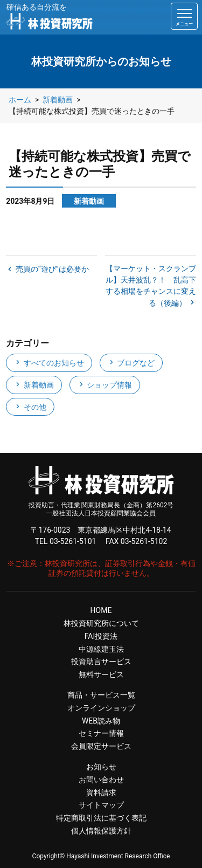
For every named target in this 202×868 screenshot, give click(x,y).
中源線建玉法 (101, 649)
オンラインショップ (101, 708)
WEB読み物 (101, 721)
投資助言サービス (101, 662)
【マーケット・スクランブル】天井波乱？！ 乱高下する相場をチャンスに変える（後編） (151, 286)
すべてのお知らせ (49, 363)
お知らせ (101, 767)
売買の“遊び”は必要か (51, 269)
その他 (30, 407)
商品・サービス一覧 (101, 695)
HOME (101, 610)
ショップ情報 (105, 385)
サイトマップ (101, 805)
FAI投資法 (101, 636)
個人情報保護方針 (101, 831)
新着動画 (34, 385)
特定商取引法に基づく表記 (101, 818)
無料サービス (101, 674)
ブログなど (131, 363)
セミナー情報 (101, 733)
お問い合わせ (101, 780)
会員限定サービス (101, 746)
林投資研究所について (101, 623)
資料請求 (101, 793)
